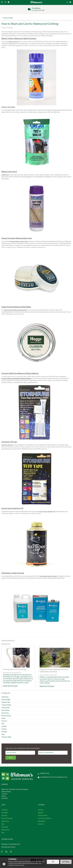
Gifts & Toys (5, 830)
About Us (41, 824)
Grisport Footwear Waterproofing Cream (17, 238)
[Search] (5, 2)
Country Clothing (6, 705)
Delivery (41, 810)
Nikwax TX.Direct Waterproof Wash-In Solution (19, 39)
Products (4, 729)
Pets (3, 824)
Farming (4, 816)
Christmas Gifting (6, 737)
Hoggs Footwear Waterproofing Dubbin (16, 307)
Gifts (3, 724)
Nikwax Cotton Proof (9, 172)
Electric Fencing (6, 716)
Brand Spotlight (6, 700)
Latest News (5, 697)
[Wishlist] (9, 2)
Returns (41, 813)
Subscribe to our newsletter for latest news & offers (23, 749)
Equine (3, 718)
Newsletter (42, 821)
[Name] (20, 753)
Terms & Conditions (45, 819)
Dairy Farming (5, 710)
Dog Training (5, 713)
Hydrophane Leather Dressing (13, 573)
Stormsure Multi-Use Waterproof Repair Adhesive (20, 374)
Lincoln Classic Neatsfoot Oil (12, 509)
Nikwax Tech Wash (8, 107)
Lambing (4, 726)
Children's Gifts (6, 702)
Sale (3, 833)
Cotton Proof (5, 175)
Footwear (4, 721)
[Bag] (70, 2)
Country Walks (6, 708)
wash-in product (13, 42)
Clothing (4, 810)
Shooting (4, 732)
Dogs (3, 734)
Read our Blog (6, 852)
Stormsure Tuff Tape (9, 442)
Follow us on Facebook (2, 852)
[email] (53, 753)
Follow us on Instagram (11, 852)
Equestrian (5, 821)
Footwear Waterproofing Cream (19, 242)
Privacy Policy (43, 816)
